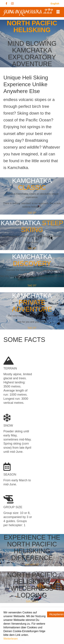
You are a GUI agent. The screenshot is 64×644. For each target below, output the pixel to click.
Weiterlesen (11, 639)
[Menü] (58, 12)
